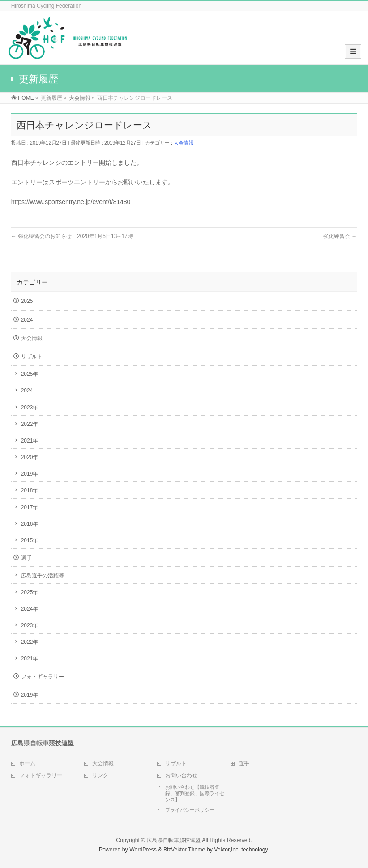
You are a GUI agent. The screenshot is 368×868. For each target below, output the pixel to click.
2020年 (30, 457)
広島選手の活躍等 (43, 575)
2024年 (30, 609)
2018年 (30, 490)
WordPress (143, 850)
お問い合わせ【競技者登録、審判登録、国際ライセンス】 (195, 793)
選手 (26, 558)
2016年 (30, 524)
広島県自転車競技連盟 (174, 840)
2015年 (30, 540)
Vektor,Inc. (227, 850)
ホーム (27, 763)
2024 (27, 320)
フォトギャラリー (43, 677)
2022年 (30, 424)
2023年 (30, 408)
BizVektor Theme (184, 850)
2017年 (30, 507)
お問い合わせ (181, 775)
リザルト (32, 357)
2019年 (30, 474)
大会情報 (184, 143)
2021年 (30, 441)
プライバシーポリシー (190, 810)
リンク (100, 775)
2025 (27, 301)
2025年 (30, 374)
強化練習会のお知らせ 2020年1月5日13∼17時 (72, 236)
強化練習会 (340, 236)
